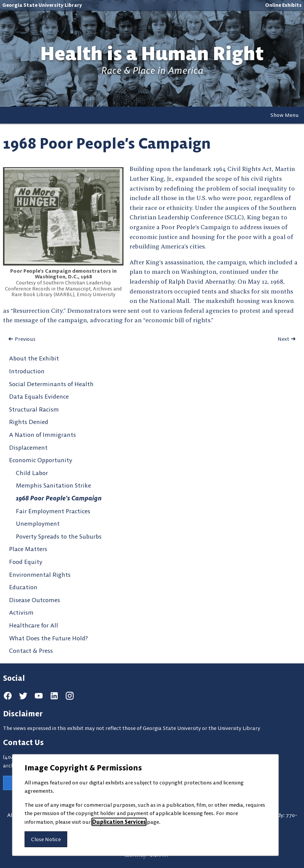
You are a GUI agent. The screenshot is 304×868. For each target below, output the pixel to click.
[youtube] (39, 696)
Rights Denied (29, 422)
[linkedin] (54, 696)
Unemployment (38, 523)
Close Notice (46, 839)
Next (283, 339)
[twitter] (23, 696)
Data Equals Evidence (39, 396)
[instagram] (70, 696)
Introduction (27, 371)
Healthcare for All (34, 625)
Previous (25, 339)
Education (23, 587)
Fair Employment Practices (53, 511)
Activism (21, 612)
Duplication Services (119, 822)
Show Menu (285, 115)
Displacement (28, 447)
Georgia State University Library (42, 5)
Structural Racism (34, 409)
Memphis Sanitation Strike (53, 485)
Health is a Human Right (152, 54)
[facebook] (8, 696)
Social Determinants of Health (51, 384)
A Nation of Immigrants (42, 435)
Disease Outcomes (35, 600)
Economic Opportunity (41, 460)
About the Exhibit (34, 358)
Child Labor (32, 473)
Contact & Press (31, 651)
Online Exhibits (283, 5)
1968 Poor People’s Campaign (59, 498)
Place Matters (28, 549)
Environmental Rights (40, 575)
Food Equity (26, 562)
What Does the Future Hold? (49, 638)
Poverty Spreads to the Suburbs (59, 536)
